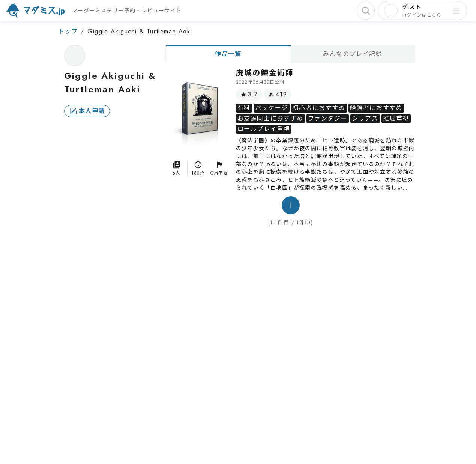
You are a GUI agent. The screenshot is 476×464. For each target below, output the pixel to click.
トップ (68, 31)
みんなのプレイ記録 (353, 54)
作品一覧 (228, 54)
